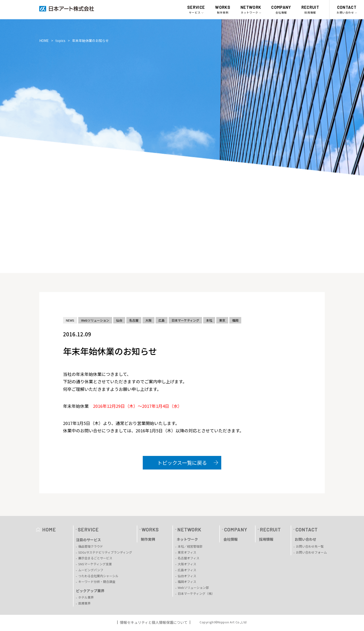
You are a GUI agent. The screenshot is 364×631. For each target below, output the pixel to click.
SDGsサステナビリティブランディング (105, 552)
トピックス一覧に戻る (182, 463)
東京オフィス (187, 552)
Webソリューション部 (193, 588)
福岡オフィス (187, 582)
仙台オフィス (187, 576)
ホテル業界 (86, 597)
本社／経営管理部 (190, 546)
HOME (44, 40)
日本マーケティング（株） (196, 593)
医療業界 (84, 603)
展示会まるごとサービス (95, 558)
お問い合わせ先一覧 (310, 546)
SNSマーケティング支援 (95, 564)
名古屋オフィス (189, 558)
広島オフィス (187, 570)
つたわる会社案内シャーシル (98, 576)
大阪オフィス (187, 564)
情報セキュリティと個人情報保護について (154, 622)
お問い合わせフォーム (311, 552)
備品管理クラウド (91, 546)
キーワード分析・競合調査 (97, 582)
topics (60, 40)
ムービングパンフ (91, 570)
